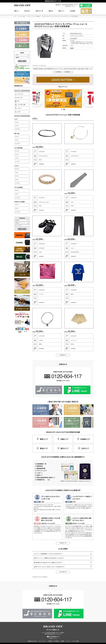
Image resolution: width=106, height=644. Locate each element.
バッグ (16, 119)
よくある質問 (72, 11)
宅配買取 (72, 48)
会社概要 (62, 639)
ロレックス (17, 151)
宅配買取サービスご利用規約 (53, 639)
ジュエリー (17, 166)
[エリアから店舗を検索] (22, 55)
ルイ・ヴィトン (17, 129)
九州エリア (85, 446)
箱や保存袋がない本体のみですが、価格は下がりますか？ (48, 560)
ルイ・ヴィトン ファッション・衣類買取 (33, 16)
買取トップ (16, 11)
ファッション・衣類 (73, 38)
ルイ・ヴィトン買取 (22, 16)
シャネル (17, 126)
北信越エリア (85, 437)
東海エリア (44, 446)
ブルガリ (16, 172)
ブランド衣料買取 (18, 187)
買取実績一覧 (63, 353)
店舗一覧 (51, 11)
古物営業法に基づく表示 (32, 639)
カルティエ (17, 169)
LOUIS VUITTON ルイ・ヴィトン (76, 33)
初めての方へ (27, 11)
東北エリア (64, 446)
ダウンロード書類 (75, 639)
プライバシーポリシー (42, 639)
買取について (61, 11)
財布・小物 (17, 133)
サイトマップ (68, 639)
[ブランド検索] (22, 223)
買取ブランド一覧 (39, 11)
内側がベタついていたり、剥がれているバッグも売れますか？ (49, 565)
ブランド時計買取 (18, 148)
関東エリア (44, 437)
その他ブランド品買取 (19, 202)
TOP (15, 16)
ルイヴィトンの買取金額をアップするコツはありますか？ (48, 552)
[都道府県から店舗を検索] (22, 57)
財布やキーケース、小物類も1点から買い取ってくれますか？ (49, 556)
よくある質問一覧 (63, 570)
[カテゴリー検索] (22, 220)
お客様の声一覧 (63, 541)
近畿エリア (64, 437)
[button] (62, 109)
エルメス (17, 122)
